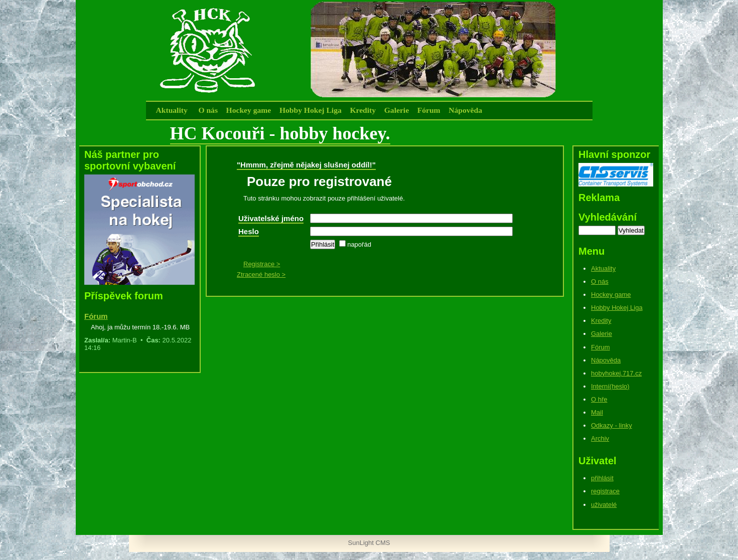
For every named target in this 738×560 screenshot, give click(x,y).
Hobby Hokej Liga (311, 110)
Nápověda (465, 110)
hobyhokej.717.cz (616, 373)
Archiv (600, 438)
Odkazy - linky (612, 425)
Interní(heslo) (610, 386)
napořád (355, 244)
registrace (605, 491)
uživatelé (604, 505)
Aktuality (172, 110)
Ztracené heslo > (261, 274)
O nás (208, 110)
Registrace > (262, 264)
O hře (599, 399)
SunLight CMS (369, 543)
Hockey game (249, 110)
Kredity (363, 110)
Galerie (397, 110)
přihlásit (602, 478)
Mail (597, 412)
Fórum (429, 110)
